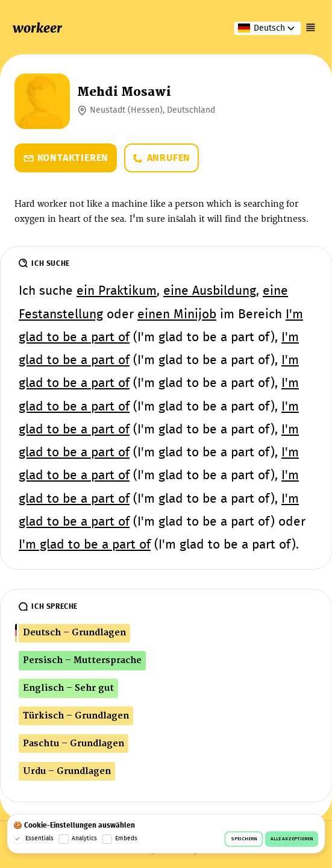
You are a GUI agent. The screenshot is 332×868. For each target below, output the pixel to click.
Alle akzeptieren (292, 839)
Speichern (244, 839)
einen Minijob (177, 315)
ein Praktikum (117, 291)
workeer (37, 28)
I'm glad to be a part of (85, 545)
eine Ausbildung (210, 291)
